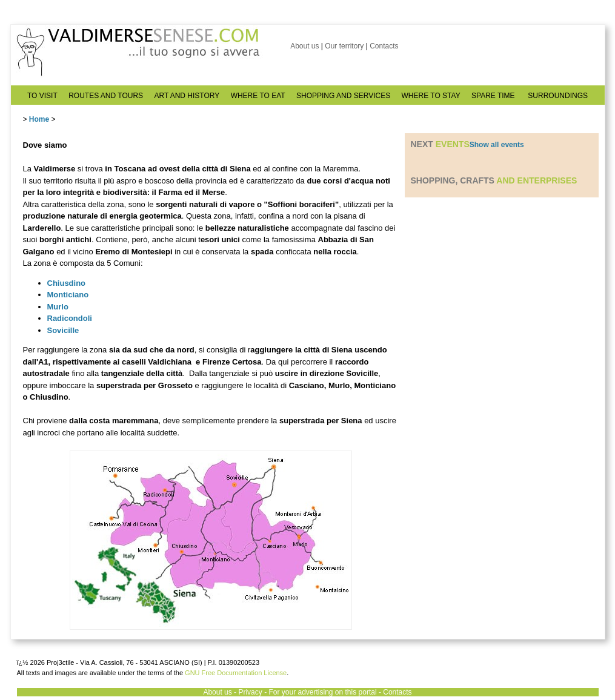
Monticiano (68, 295)
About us (304, 46)
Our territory (344, 46)
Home (39, 119)
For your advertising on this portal (322, 692)
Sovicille (63, 330)
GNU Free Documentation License (236, 673)
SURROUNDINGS (558, 96)
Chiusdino (67, 283)
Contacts (384, 46)
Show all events (497, 145)
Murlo (58, 307)
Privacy (250, 692)
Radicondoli (70, 318)
